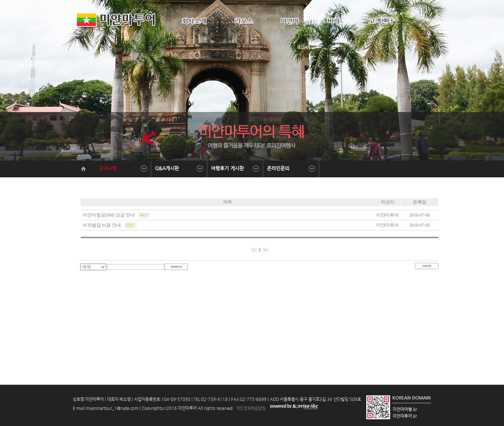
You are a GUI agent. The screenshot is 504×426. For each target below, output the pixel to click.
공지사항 (108, 168)
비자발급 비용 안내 (108, 225)
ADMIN (421, 4)
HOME (402, 4)
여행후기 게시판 (227, 168)
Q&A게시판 (167, 168)
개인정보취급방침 (250, 408)
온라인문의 (278, 168)
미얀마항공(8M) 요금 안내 (115, 215)
